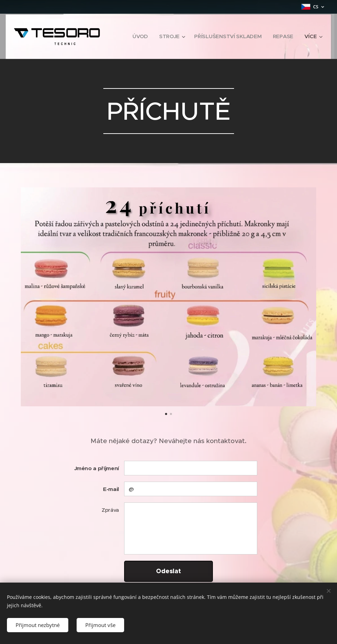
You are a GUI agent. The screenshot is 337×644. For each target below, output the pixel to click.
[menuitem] (139, 36)
